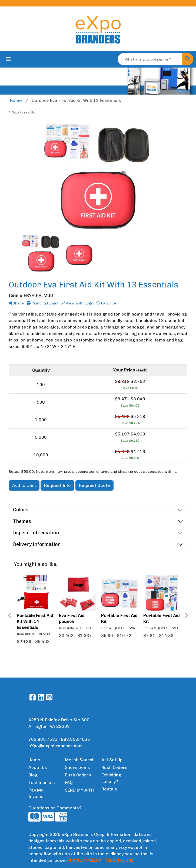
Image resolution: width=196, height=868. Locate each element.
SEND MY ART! (79, 790)
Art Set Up (112, 760)
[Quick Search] (150, 59)
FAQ (69, 782)
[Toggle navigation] (8, 59)
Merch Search (80, 760)
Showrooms (77, 767)
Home (34, 760)
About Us (38, 767)
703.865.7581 (43, 739)
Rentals (109, 789)
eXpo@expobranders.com (56, 746)
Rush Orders (78, 775)
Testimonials (42, 782)
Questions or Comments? (55, 808)
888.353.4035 (75, 739)
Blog (33, 775)
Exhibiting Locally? (111, 778)
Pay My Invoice (36, 793)
